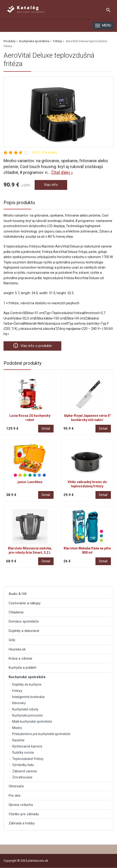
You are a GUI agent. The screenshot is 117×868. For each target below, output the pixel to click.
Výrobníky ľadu (23, 765)
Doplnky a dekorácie (24, 631)
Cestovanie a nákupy (25, 603)
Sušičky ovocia (23, 752)
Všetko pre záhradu (24, 814)
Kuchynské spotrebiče (34, 41)
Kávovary (19, 703)
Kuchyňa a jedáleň (22, 668)
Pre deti (15, 796)
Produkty (9, 41)
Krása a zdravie (20, 658)
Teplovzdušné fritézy (28, 759)
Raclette (18, 740)
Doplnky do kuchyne (27, 684)
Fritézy (58, 41)
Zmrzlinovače (22, 777)
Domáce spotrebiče (24, 621)
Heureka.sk (17, 649)
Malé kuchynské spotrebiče (32, 721)
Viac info (51, 185)
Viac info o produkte (32, 346)
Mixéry (17, 728)
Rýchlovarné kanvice (27, 746)
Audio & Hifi (18, 594)
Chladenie (16, 612)
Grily (12, 640)
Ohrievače (16, 786)
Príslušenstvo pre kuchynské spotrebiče (41, 734)
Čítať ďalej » (62, 172)
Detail (46, 428)
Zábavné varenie (25, 771)
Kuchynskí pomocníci (27, 715)
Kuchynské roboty (25, 709)
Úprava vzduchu (21, 805)
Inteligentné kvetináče (28, 697)
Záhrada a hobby (22, 823)
